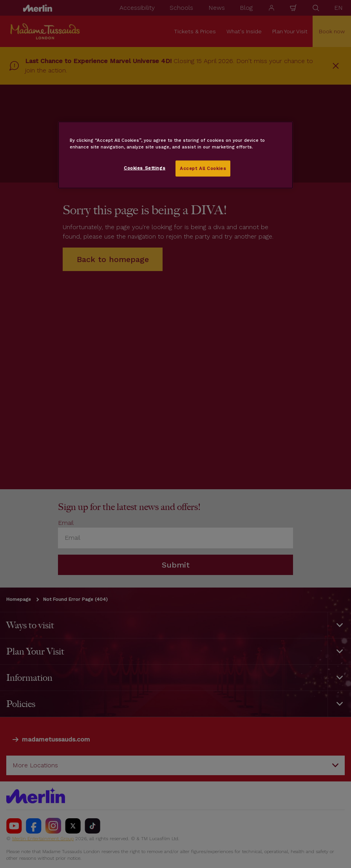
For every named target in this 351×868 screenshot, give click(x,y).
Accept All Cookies (203, 168)
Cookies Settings (145, 168)
